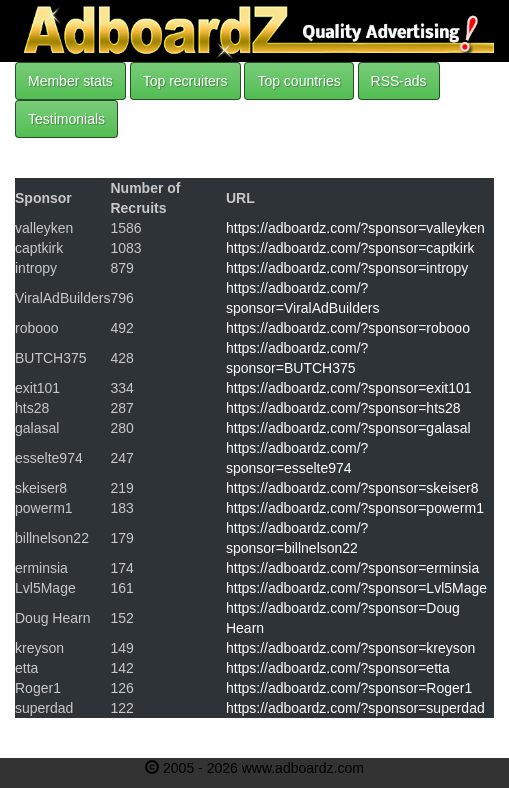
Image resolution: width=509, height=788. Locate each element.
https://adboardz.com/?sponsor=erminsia (352, 568)
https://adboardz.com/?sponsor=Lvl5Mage (356, 588)
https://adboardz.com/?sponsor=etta (338, 668)
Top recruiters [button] (185, 81)
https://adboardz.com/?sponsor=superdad (355, 708)
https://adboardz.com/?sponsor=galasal (348, 428)
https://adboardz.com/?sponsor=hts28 (343, 408)
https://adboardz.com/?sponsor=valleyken (355, 228)
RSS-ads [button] (399, 81)
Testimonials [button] (66, 119)
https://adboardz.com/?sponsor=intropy (347, 268)
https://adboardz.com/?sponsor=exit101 (349, 388)
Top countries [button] (298, 81)
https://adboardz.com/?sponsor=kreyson (350, 648)
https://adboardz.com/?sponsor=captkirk (350, 248)
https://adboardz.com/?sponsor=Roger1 (349, 688)
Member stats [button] (70, 81)
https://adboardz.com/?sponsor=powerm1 (355, 508)
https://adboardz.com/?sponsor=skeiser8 (352, 488)
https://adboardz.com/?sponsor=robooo (348, 328)
